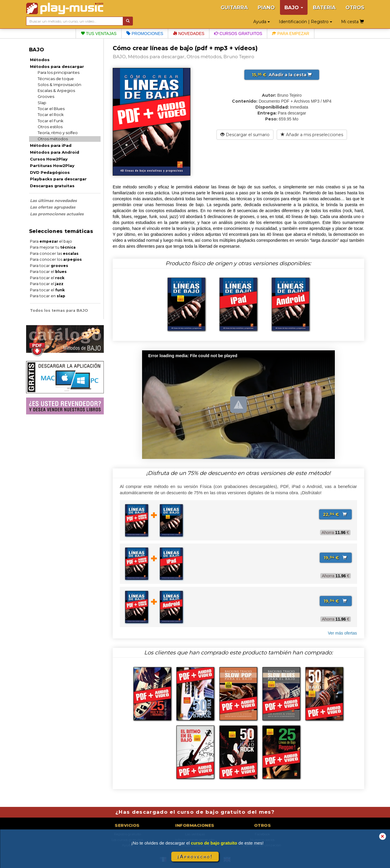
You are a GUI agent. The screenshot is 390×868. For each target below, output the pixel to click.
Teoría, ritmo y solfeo (58, 133)
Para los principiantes (59, 72)
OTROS (355, 7)
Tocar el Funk (51, 121)
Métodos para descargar (57, 66)
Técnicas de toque (56, 79)
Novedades (189, 34)
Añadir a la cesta (282, 75)
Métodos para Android (55, 152)
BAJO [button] (294, 7)
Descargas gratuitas (52, 186)
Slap (42, 103)
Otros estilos (50, 127)
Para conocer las (54, 253)
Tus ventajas (99, 34)
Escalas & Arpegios (56, 90)
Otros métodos (53, 139)
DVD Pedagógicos (50, 172)
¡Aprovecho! (195, 857)
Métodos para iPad (51, 145)
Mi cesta (352, 22)
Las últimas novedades (53, 201)
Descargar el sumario (245, 135)
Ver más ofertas (342, 633)
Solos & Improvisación (59, 85)
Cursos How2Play (49, 159)
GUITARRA (234, 7)
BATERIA (324, 7)
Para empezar (291, 34)
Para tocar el (48, 272)
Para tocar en (48, 296)
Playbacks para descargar (58, 179)
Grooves (46, 96)
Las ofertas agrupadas (53, 207)
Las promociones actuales (57, 214)
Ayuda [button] (262, 22)
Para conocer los (56, 259)
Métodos (40, 60)
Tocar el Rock (51, 115)
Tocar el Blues (51, 109)
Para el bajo (51, 241)
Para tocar (49, 266)
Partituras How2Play (52, 166)
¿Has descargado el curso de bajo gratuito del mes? (195, 812)
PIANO (266, 7)
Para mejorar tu (53, 247)
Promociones (145, 34)
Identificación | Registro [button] (305, 22)
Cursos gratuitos (238, 34)
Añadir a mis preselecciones (312, 135)
